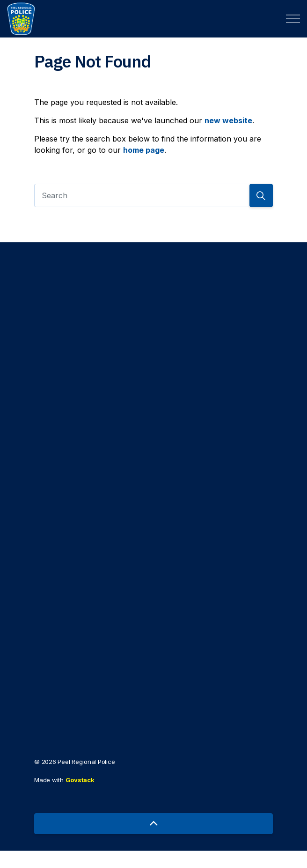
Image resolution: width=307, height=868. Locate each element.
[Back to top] (153, 841)
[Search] (153, 195)
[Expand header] (293, 19)
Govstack (80, 798)
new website (228, 120)
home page (144, 150)
